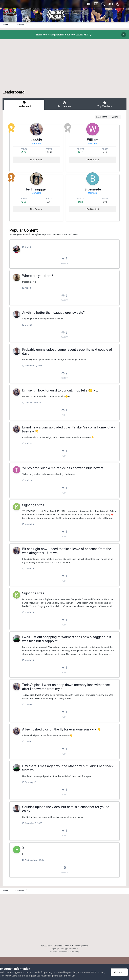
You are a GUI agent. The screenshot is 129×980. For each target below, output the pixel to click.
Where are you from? (38, 276)
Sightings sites (33, 505)
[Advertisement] (64, 66)
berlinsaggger (36, 189)
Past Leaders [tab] (64, 104)
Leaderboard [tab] (24, 104)
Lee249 (36, 140)
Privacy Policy (82, 946)
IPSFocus (58, 946)
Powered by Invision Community (65, 952)
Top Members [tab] (105, 104)
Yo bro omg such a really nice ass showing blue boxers (63, 468)
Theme (69, 946)
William (93, 140)
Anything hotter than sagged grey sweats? (53, 313)
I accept (120, 972)
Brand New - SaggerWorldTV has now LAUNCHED (62, 35)
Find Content (36, 160)
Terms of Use (69, 976)
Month (116, 117)
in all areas (102, 117)
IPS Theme (46, 946)
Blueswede (93, 189)
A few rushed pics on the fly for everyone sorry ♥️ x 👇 (62, 729)
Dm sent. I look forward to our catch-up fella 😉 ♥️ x (60, 390)
